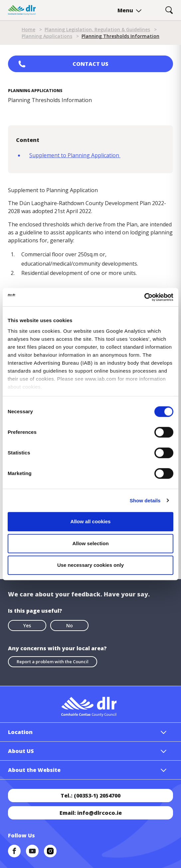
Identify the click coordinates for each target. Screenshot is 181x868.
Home (28, 29)
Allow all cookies (91, 521)
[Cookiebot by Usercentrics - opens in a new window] (144, 297)
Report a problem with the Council (53, 662)
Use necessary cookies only (90, 565)
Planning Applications (47, 36)
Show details (145, 500)
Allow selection (90, 543)
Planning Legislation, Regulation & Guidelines (97, 29)
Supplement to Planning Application (75, 155)
